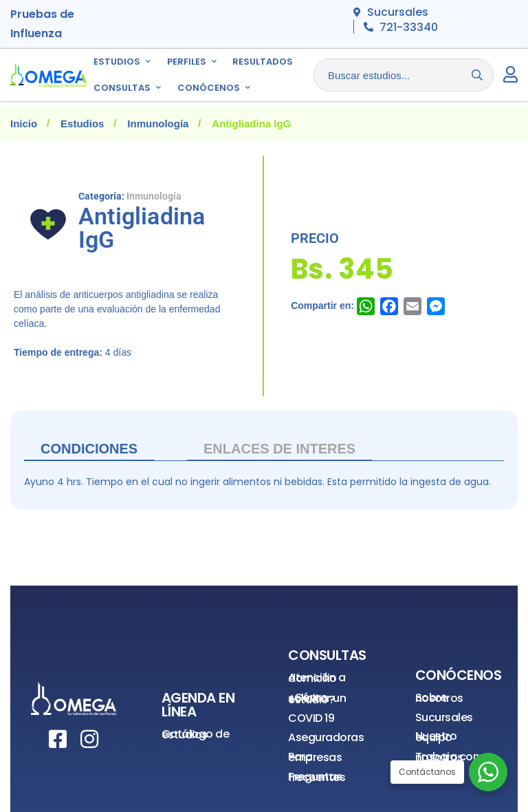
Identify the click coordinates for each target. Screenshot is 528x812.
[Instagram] (89, 739)
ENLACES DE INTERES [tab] (279, 449)
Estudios (82, 124)
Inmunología (158, 124)
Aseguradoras (326, 737)
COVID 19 (311, 718)
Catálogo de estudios (196, 735)
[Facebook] (58, 739)
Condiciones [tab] (89, 449)
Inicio (24, 124)
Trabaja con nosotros (448, 757)
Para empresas (315, 757)
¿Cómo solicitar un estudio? (317, 698)
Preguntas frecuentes (317, 777)
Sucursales (444, 717)
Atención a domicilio (317, 678)
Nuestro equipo (436, 737)
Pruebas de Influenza (42, 24)
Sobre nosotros (439, 698)
